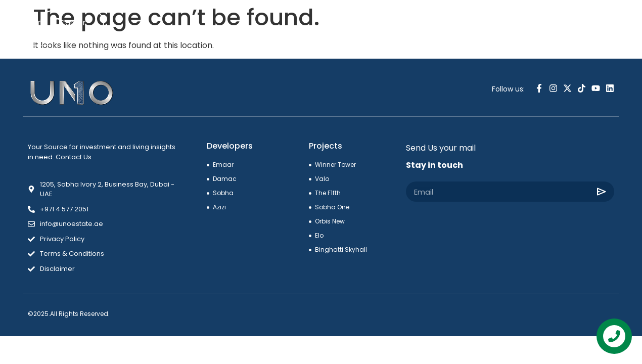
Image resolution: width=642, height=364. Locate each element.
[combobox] (569, 24)
